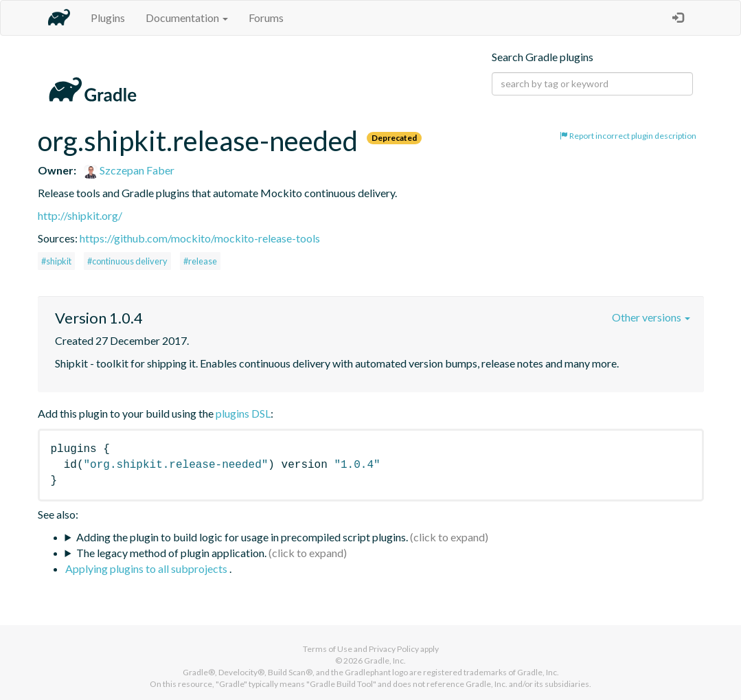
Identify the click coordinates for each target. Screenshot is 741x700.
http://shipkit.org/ (80, 215)
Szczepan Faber (129, 170)
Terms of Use (328, 649)
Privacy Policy (394, 649)
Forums (266, 18)
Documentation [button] (187, 18)
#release (200, 261)
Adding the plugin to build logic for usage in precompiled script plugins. (242, 537)
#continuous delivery (127, 261)
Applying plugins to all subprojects (147, 568)
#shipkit (56, 261)
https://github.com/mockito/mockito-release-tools (200, 238)
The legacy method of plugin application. (171, 553)
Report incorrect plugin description (628, 136)
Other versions (651, 317)
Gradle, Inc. (385, 661)
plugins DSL (243, 413)
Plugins (108, 18)
